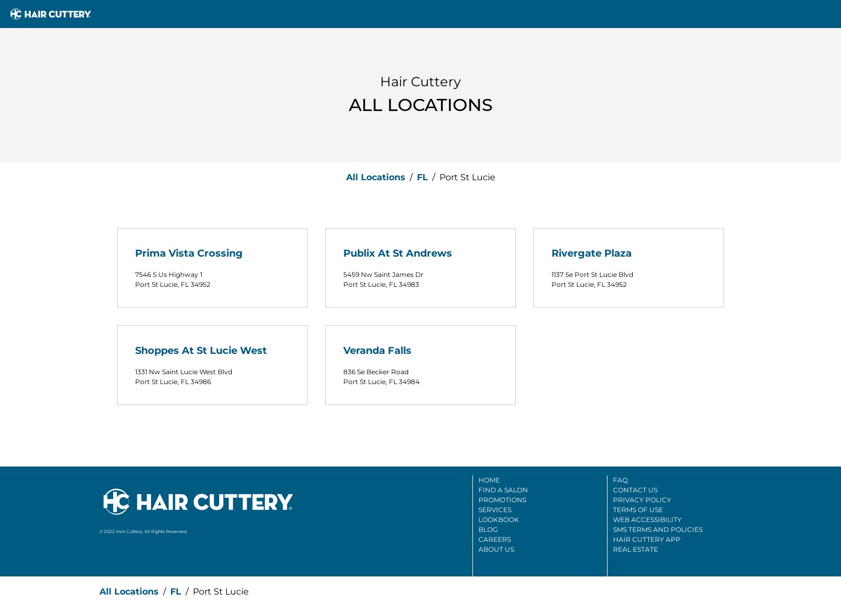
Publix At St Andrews (398, 253)
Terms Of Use (638, 510)
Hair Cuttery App (647, 539)
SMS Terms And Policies (658, 529)
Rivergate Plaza (592, 253)
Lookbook (499, 520)
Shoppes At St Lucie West (201, 351)
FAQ (620, 480)
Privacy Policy (642, 500)
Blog (488, 529)
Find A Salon (503, 490)
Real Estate (636, 549)
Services (495, 510)
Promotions (502, 500)
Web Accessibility (647, 520)
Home (489, 480)
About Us (496, 549)
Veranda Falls (377, 351)
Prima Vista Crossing (189, 253)
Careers (495, 539)
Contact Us (635, 490)
